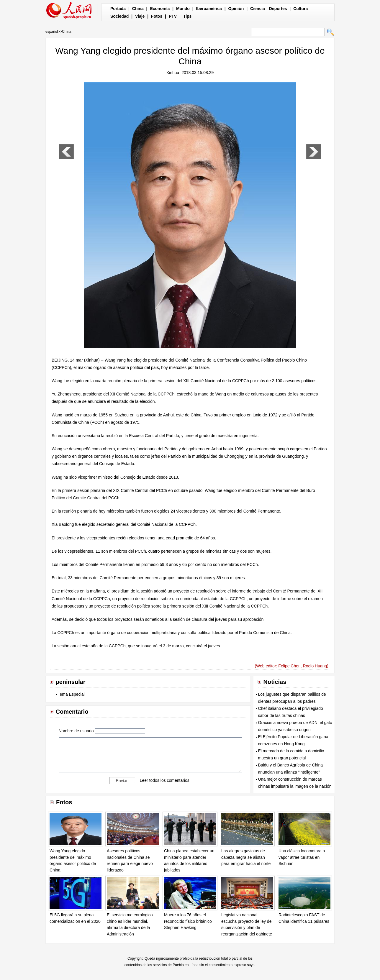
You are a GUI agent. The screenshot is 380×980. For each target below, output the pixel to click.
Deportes (278, 9)
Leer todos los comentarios (165, 780)
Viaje (140, 16)
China (138, 9)
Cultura (300, 9)
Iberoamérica (209, 9)
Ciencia (258, 9)
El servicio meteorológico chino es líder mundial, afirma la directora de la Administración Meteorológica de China (130, 928)
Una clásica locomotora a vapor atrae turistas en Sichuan (302, 857)
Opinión (236, 9)
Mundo (183, 9)
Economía (160, 9)
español (52, 32)
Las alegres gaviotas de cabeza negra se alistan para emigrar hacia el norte (246, 857)
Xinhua (173, 73)
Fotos (157, 16)
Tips (187, 16)
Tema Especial (71, 694)
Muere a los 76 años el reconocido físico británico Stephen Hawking (188, 921)
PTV (173, 16)
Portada (118, 9)
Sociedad (119, 16)
